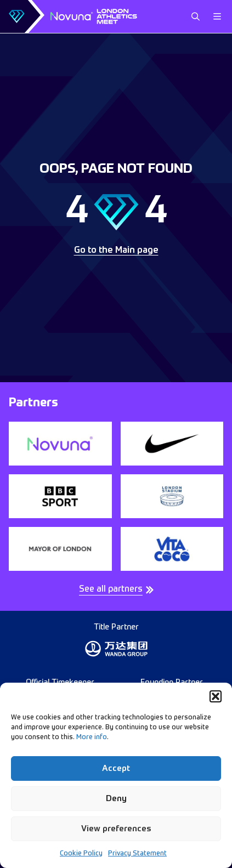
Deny (116, 799)
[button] (216, 696)
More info (92, 737)
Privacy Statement (137, 854)
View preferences (116, 829)
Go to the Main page (116, 251)
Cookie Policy (81, 854)
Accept (116, 768)
